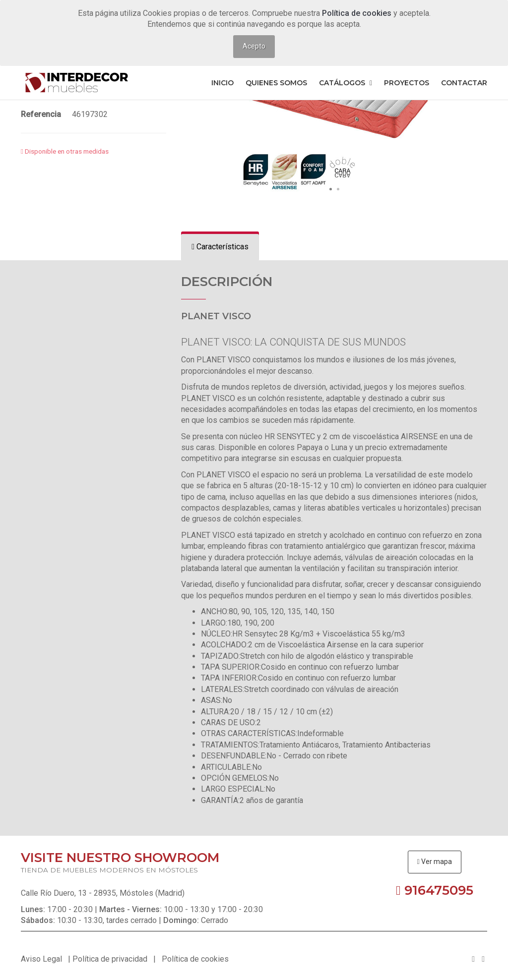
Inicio (222, 83)
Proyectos (407, 83)
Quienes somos (276, 83)
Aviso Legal (41, 959)
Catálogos (346, 83)
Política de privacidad (110, 959)
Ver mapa (435, 862)
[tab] (220, 247)
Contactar (464, 83)
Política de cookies (358, 13)
